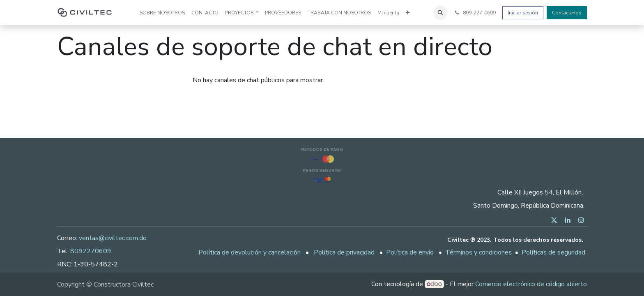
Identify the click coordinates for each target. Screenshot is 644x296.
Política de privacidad (344, 252)
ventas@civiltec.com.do (113, 238)
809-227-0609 (475, 13)
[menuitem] (162, 13)
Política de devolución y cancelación (250, 252)
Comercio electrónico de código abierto (531, 284)
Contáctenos (567, 13)
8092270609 (91, 251)
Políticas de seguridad (553, 252)
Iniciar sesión (523, 13)
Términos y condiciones (478, 252)
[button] (440, 13)
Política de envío (410, 252)
